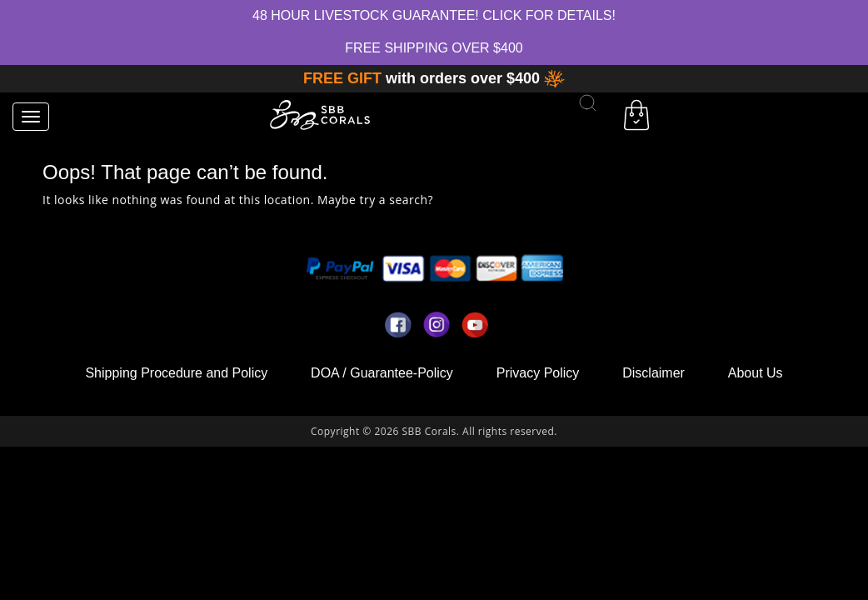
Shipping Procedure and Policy (176, 373)
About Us (756, 373)
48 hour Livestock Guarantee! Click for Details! (434, 15)
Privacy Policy (538, 373)
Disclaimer (653, 373)
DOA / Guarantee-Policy (382, 373)
